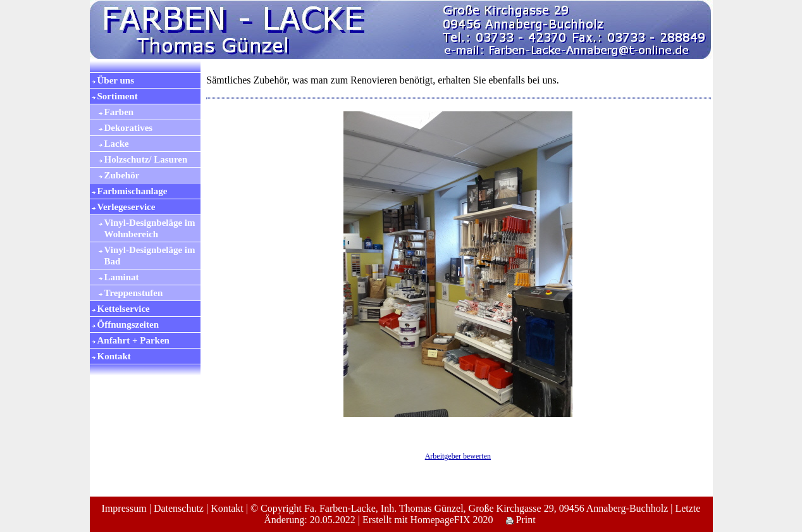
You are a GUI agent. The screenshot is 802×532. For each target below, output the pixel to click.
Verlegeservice (126, 207)
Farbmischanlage (133, 191)
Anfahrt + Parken (133, 340)
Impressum (124, 508)
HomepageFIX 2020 (451, 520)
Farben (119, 112)
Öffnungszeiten (128, 325)
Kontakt (114, 356)
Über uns (116, 80)
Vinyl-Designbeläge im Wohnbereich (150, 228)
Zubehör (122, 175)
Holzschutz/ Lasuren (146, 159)
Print (521, 520)
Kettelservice (124, 309)
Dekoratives (129, 128)
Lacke (117, 144)
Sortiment (118, 96)
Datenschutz (179, 508)
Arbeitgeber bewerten (458, 456)
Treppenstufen (134, 293)
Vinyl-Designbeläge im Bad (150, 256)
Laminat (122, 277)
